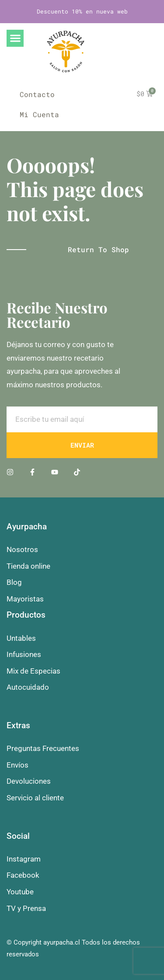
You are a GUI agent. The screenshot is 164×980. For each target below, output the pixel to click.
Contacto (37, 94)
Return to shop (98, 249)
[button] (15, 38)
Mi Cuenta (39, 114)
